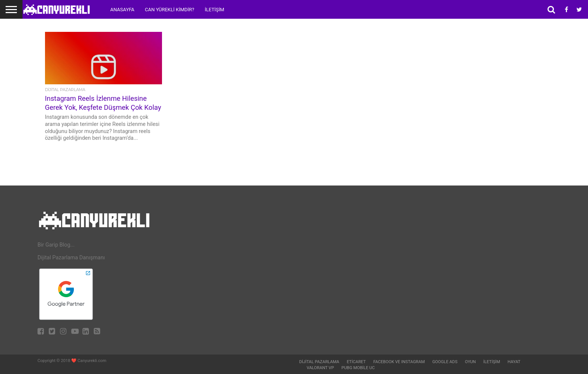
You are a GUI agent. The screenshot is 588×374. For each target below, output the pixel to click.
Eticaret (356, 362)
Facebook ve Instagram (399, 362)
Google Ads (445, 362)
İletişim (214, 10)
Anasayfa (122, 10)
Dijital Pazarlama (319, 362)
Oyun (470, 362)
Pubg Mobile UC (358, 368)
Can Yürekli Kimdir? (169, 10)
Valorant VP (320, 368)
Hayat (514, 362)
